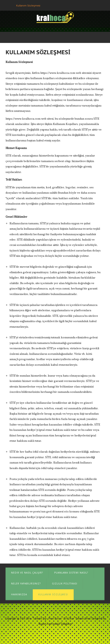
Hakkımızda (19, 594)
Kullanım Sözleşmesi (53, 594)
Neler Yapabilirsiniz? (26, 584)
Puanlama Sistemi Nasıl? (71, 573)
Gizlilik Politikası (65, 584)
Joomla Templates (62, 624)
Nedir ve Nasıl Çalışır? (27, 573)
